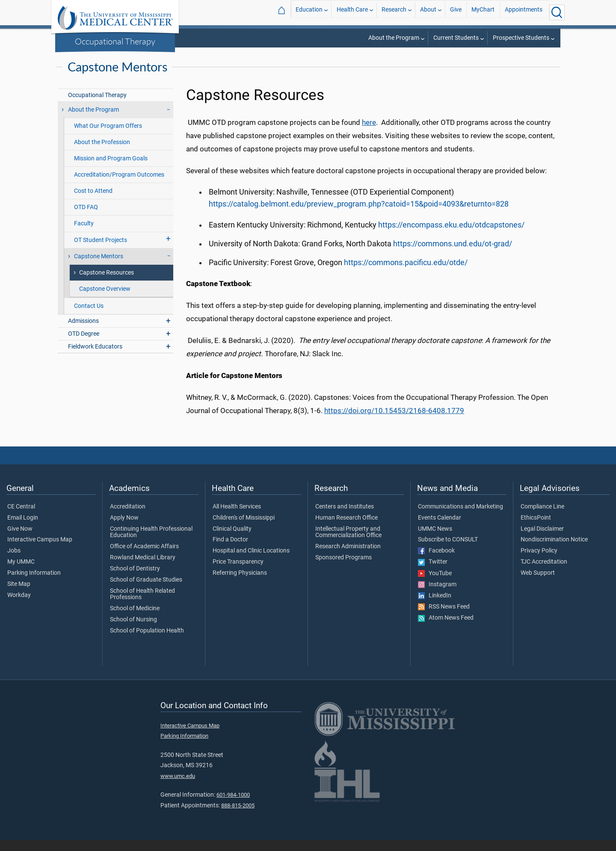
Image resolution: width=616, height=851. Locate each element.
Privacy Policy (539, 562)
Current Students (456, 38)
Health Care (352, 12)
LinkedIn (435, 607)
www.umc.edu (178, 787)
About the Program (394, 38)
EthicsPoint (536, 529)
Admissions (83, 332)
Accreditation (128, 518)
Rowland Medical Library (143, 569)
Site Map (19, 595)
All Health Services (237, 518)
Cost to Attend (93, 202)
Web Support (538, 584)
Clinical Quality (232, 540)
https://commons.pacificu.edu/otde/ (406, 274)
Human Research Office (346, 529)
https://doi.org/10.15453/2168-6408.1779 (394, 422)
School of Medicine (135, 620)
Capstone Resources (107, 284)
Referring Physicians (240, 584)
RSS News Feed (444, 618)
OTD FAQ (86, 218)
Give (456, 12)
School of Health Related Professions (142, 606)
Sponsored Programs (344, 569)
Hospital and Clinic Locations (251, 562)
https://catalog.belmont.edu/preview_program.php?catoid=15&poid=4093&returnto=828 (359, 215)
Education (309, 12)
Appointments (524, 12)
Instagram (437, 596)
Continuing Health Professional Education (151, 544)
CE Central (21, 518)
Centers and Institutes (345, 518)
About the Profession (102, 153)
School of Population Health (147, 642)
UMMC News (435, 540)
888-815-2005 (238, 817)
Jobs (14, 562)
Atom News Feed (446, 629)
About (428, 12)
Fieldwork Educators (95, 358)
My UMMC (21, 573)
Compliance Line (542, 518)
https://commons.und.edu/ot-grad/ (453, 255)
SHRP (365, 55)
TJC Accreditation (544, 573)
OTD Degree (84, 345)
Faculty (84, 235)
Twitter (433, 573)
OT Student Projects (101, 251)
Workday (19, 606)
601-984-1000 (233, 806)
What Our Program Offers (108, 137)
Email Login (23, 529)
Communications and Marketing (461, 518)
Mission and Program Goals (111, 170)
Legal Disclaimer (542, 540)
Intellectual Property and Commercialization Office (348, 544)
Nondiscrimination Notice (554, 551)
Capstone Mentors (535, 55)
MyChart (483, 12)
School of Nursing (133, 631)
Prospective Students (521, 38)
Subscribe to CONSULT (448, 551)
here (369, 133)
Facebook (436, 562)
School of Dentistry (135, 580)
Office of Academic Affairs (144, 558)
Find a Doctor (230, 551)
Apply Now (124, 529)
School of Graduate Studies (146, 591)
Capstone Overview (105, 300)
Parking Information (34, 584)
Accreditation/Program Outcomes (119, 186)
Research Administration (348, 558)
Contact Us (89, 317)
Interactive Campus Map (40, 551)
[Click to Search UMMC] (557, 12)
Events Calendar (440, 529)
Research (394, 12)
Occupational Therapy (115, 41)
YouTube (435, 585)
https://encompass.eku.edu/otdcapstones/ (451, 236)
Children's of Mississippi (244, 529)
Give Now (20, 540)
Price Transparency (238, 573)
